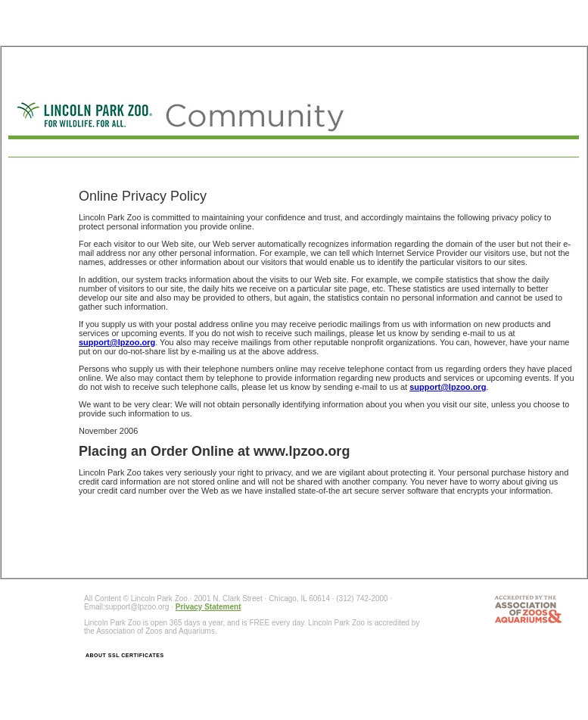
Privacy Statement (208, 607)
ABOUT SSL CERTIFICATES (125, 655)
